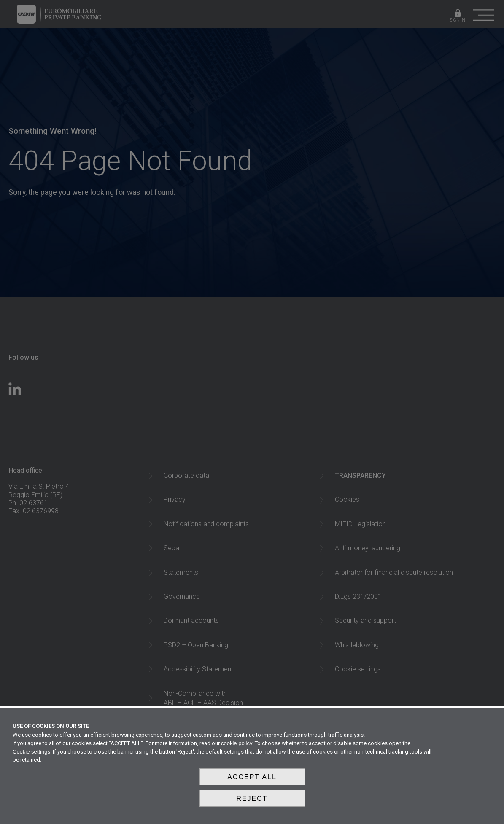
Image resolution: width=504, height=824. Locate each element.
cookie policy (237, 748)
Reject (252, 800)
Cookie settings (31, 756)
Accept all (252, 780)
